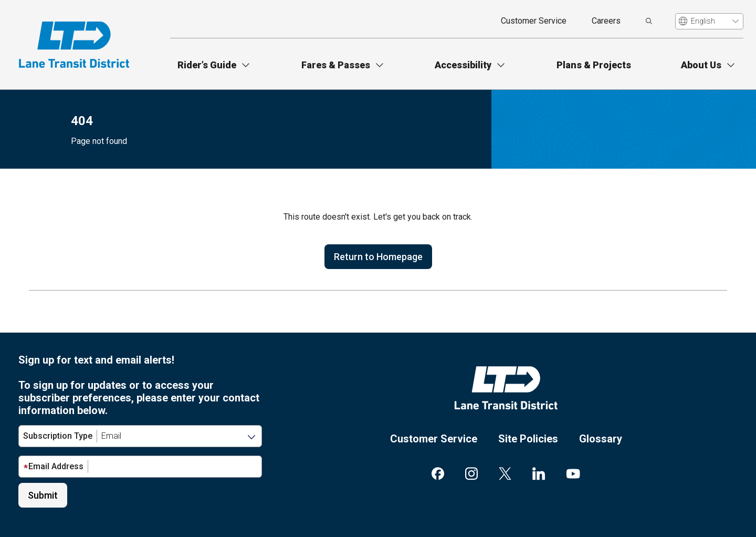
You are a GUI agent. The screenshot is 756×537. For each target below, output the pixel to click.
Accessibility (463, 65)
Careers (606, 21)
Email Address (53, 466)
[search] (649, 21)
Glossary (601, 439)
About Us (701, 65)
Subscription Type (58, 436)
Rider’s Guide (207, 65)
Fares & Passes (336, 65)
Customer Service (534, 21)
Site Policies (528, 439)
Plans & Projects (594, 65)
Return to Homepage (378, 257)
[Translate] (709, 21)
